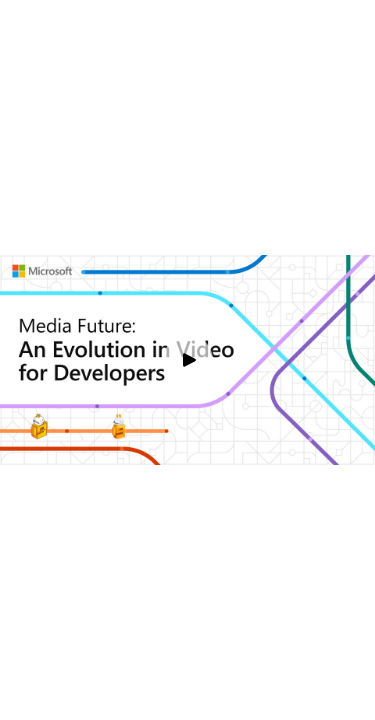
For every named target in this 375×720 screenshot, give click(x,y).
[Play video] (188, 360)
